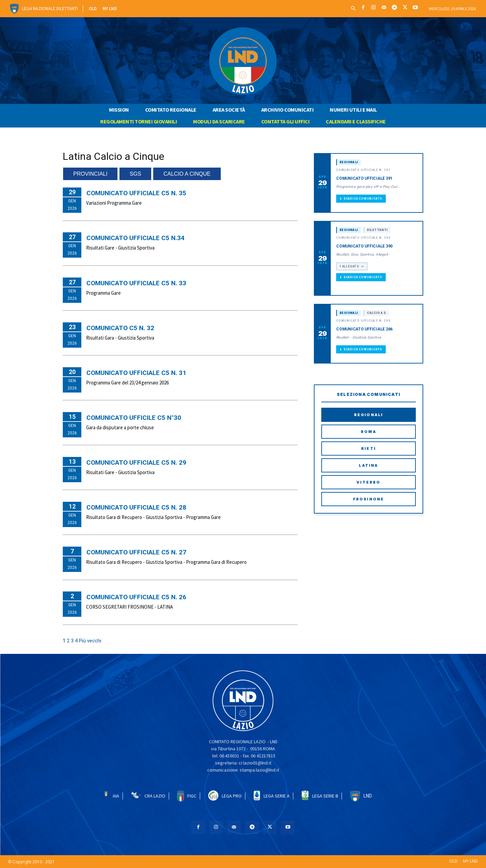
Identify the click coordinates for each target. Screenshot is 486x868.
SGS (135, 174)
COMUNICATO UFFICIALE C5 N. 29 (136, 462)
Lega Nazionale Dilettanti (50, 8)
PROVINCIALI (90, 174)
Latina (368, 465)
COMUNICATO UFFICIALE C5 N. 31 (136, 373)
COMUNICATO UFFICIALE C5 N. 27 (136, 552)
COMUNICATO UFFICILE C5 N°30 (134, 418)
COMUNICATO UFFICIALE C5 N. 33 (136, 283)
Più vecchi (90, 641)
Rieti (369, 449)
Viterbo (368, 482)
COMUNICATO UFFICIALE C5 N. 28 (136, 507)
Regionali (369, 415)
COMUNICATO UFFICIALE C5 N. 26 (136, 597)
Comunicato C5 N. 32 (120, 328)
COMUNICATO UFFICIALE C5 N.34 (136, 238)
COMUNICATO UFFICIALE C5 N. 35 (136, 193)
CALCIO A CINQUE (187, 174)
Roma (369, 432)
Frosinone (369, 499)
